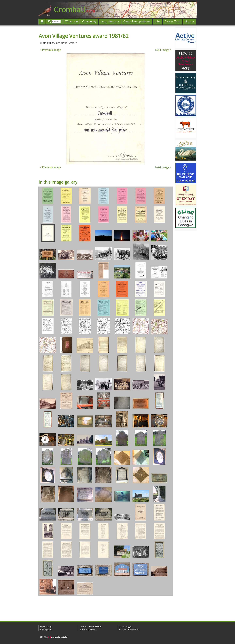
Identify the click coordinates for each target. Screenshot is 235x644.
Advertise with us (88, 629)
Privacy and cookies (129, 629)
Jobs (157, 21)
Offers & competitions (137, 21)
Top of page (46, 627)
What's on (71, 21)
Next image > (163, 50)
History (189, 21)
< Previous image (51, 50)
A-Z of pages (126, 627)
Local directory (110, 21)
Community (89, 21)
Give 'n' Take (172, 21)
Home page (46, 629)
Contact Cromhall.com (90, 627)
